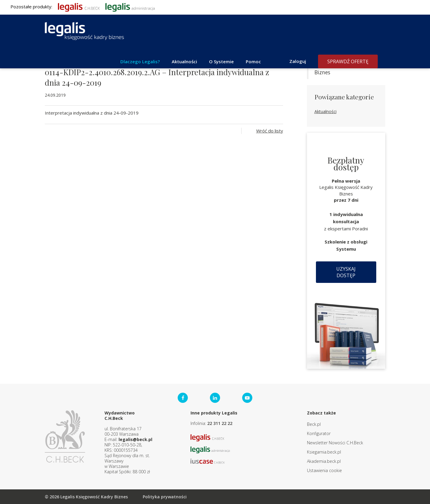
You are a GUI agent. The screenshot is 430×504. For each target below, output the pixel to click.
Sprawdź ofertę (348, 61)
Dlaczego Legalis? (140, 61)
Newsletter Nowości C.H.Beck (335, 443)
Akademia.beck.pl (324, 461)
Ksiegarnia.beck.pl (324, 452)
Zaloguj (298, 61)
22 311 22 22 (220, 423)
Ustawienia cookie (324, 470)
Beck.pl (314, 424)
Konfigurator (319, 433)
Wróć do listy (270, 131)
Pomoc (253, 61)
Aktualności (184, 61)
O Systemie (221, 61)
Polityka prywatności (165, 497)
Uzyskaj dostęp (346, 272)
